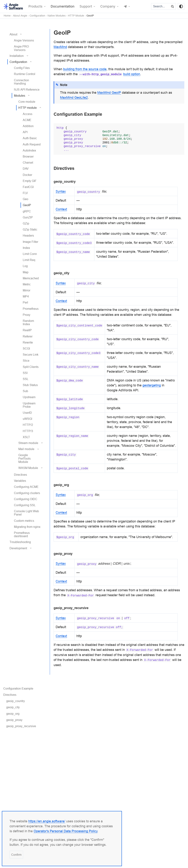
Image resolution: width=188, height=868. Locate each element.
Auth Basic (30, 138)
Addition (28, 126)
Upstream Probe (29, 405)
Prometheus (31, 309)
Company (108, 6)
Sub (25, 391)
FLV (25, 193)
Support (86, 6)
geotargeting (152, 385)
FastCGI (28, 187)
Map (26, 272)
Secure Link (31, 354)
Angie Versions (24, 40)
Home (7, 16)
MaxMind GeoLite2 (74, 97)
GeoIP (90, 16)
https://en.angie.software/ (47, 821)
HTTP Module (76, 16)
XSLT (26, 437)
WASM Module (28, 468)
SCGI (26, 348)
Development (18, 548)
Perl (25, 302)
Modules (20, 96)
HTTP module (28, 108)
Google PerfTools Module (25, 458)
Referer (28, 336)
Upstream (29, 397)
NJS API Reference (27, 89)
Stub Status (30, 385)
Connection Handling (21, 82)
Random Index (28, 322)
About (13, 34)
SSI (25, 373)
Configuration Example (18, 688)
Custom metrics (24, 521)
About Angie (20, 16)
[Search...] (160, 6)
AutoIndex (29, 150)
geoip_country (16, 701)
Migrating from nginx (27, 527)
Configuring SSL (25, 505)
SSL (26, 379)
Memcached (31, 278)
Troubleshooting (20, 542)
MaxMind (60, 47)
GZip (26, 223)
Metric (27, 284)
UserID (27, 413)
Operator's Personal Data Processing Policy (66, 831)
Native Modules (57, 16)
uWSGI (27, 419)
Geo (26, 199)
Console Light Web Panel (26, 513)
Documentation (63, 6)
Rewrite (28, 342)
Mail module (26, 449)
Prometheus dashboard (22, 534)
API (25, 132)
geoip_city (13, 707)
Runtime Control (25, 74)
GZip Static (30, 229)
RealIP (27, 330)
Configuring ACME (26, 487)
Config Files (22, 68)
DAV (26, 169)
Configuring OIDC (26, 499)
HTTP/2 (28, 425)
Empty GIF (30, 181)
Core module (27, 102)
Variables (20, 481)
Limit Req (29, 260)
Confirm (16, 855)
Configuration (37, 16)
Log (25, 266)
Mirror (27, 290)
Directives (20, 475)
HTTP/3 (28, 431)
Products (35, 6)
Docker (27, 175)
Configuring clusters (27, 493)
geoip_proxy (14, 720)
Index (26, 248)
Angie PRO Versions (21, 48)
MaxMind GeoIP (109, 93)
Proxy (27, 315)
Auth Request (32, 144)
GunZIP (28, 217)
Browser (28, 156)
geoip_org (13, 714)
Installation (17, 56)
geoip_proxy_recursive (21, 726)
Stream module (28, 443)
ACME (27, 120)
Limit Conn (30, 254)
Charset (28, 162)
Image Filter (30, 242)
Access (28, 114)
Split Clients (31, 367)
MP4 (26, 296)
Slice (26, 361)
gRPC (27, 211)
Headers (28, 235)
